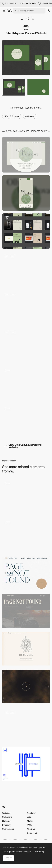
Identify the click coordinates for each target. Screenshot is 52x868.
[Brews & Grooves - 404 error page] (26, 611)
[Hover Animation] (26, 346)
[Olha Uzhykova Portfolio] (26, 422)
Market (30, 821)
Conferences (8, 829)
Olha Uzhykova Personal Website (26, 33)
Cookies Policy (38, 851)
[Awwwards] (10, 11)
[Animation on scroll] (26, 384)
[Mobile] (26, 193)
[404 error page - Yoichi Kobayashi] (26, 686)
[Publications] (26, 307)
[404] (26, 496)
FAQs (29, 825)
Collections (7, 817)
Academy (31, 813)
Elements (6, 821)
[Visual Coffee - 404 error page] (26, 649)
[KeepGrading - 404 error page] (26, 535)
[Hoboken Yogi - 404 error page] (26, 573)
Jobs (29, 817)
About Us (31, 829)
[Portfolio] (26, 231)
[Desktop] (26, 155)
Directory (6, 825)
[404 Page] (26, 725)
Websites (6, 813)
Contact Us (32, 833)
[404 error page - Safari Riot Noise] (26, 764)
